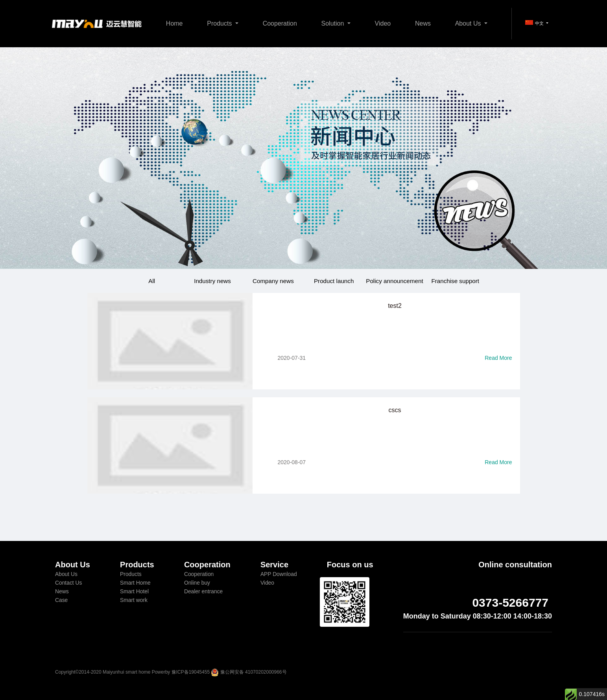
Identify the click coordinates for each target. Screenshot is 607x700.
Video (383, 23)
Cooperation (280, 23)
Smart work (134, 600)
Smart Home (135, 583)
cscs (395, 410)
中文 (535, 23)
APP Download (279, 574)
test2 (395, 306)
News (423, 23)
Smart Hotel (134, 591)
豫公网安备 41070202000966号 (254, 672)
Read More (498, 358)
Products (220, 23)
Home (174, 23)
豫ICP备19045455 (191, 672)
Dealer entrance (203, 591)
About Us (469, 23)
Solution (334, 23)
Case (61, 600)
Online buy (197, 583)
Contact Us (68, 583)
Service (274, 565)
